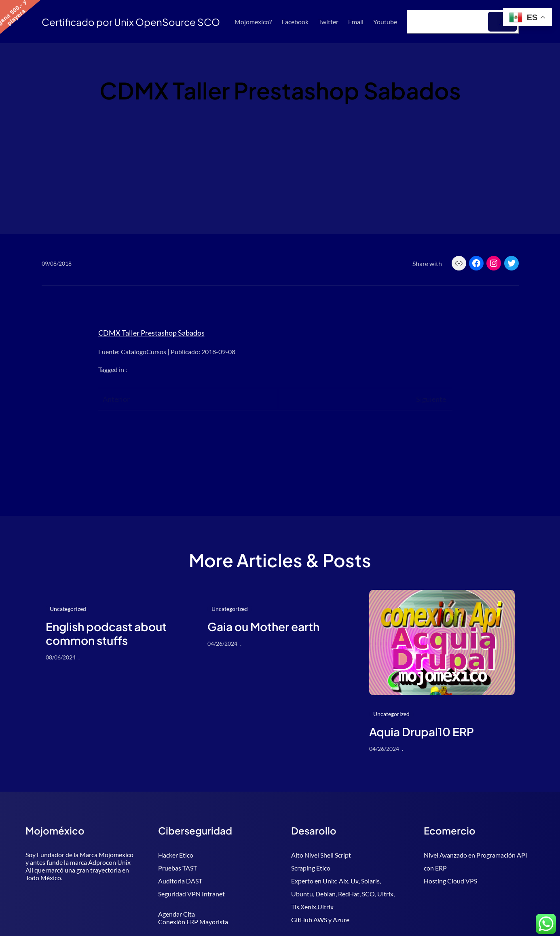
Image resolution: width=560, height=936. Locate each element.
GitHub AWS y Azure (320, 920)
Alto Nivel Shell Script (321, 855)
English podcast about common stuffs (106, 633)
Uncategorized (68, 609)
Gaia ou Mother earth (263, 627)
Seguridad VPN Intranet (191, 894)
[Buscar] (502, 22)
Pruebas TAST (178, 868)
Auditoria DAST (180, 881)
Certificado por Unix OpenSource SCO (131, 22)
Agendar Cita (176, 914)
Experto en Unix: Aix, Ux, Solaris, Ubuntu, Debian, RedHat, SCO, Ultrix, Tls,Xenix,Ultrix (343, 894)
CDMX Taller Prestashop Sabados (151, 333)
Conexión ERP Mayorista (193, 922)
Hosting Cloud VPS (450, 881)
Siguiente (431, 399)
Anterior (116, 399)
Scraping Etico (311, 868)
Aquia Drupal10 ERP (422, 732)
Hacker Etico (176, 855)
